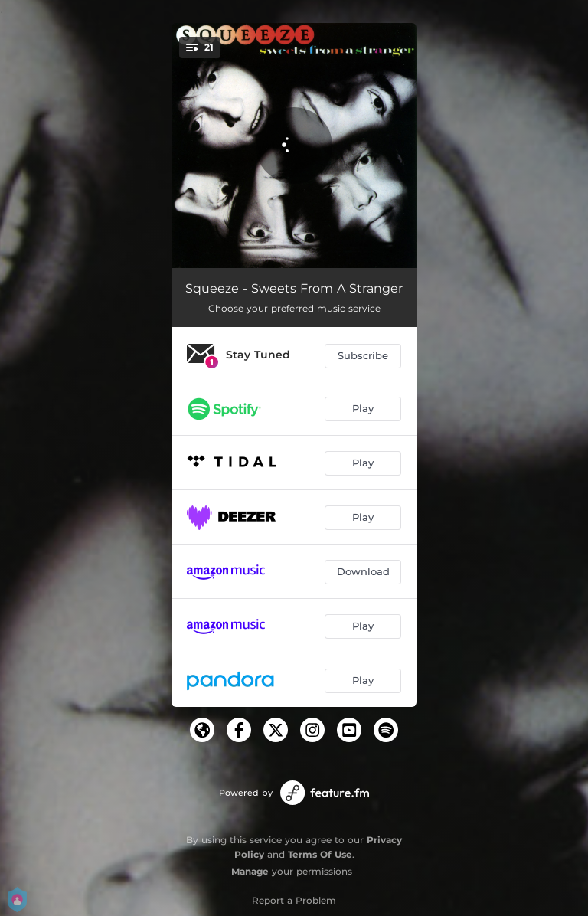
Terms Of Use (320, 854)
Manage (250, 871)
